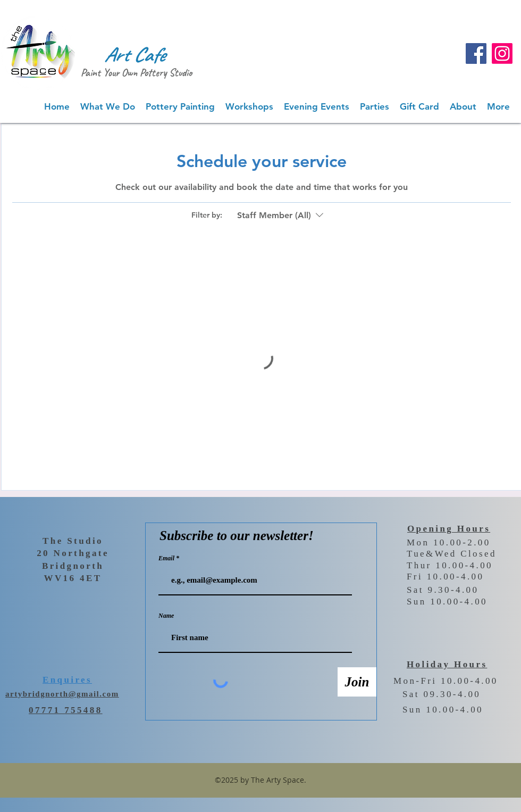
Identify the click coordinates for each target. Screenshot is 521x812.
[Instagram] (502, 53)
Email (167, 558)
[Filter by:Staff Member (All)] (281, 216)
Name (166, 616)
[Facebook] (476, 53)
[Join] (357, 682)
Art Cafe (135, 55)
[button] (108, 106)
